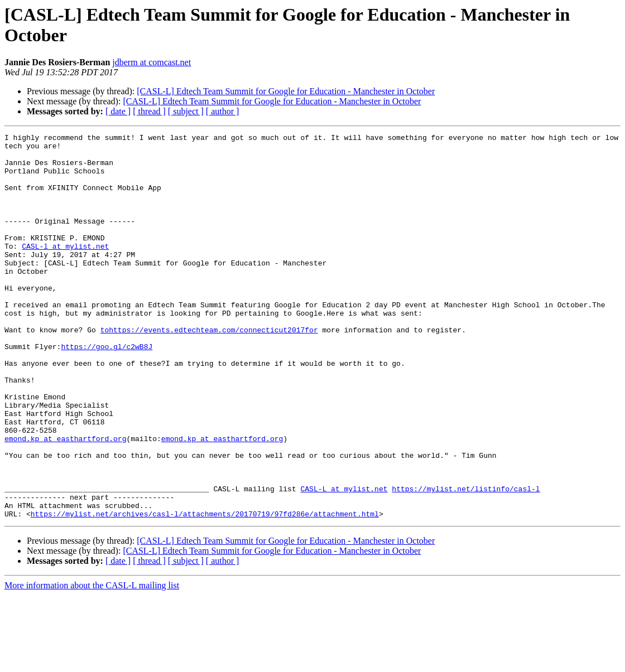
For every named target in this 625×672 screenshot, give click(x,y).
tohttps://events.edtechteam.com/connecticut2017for (209, 370)
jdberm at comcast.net (152, 62)
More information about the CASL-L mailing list (92, 662)
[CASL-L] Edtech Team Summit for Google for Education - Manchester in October (286, 91)
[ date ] (118, 111)
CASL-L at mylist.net (344, 560)
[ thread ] (149, 111)
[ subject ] (186, 111)
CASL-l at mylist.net (65, 269)
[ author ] (223, 111)
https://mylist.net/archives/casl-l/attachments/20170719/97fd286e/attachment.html (205, 591)
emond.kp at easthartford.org (65, 500)
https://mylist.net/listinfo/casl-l (466, 560)
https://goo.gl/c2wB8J (107, 390)
